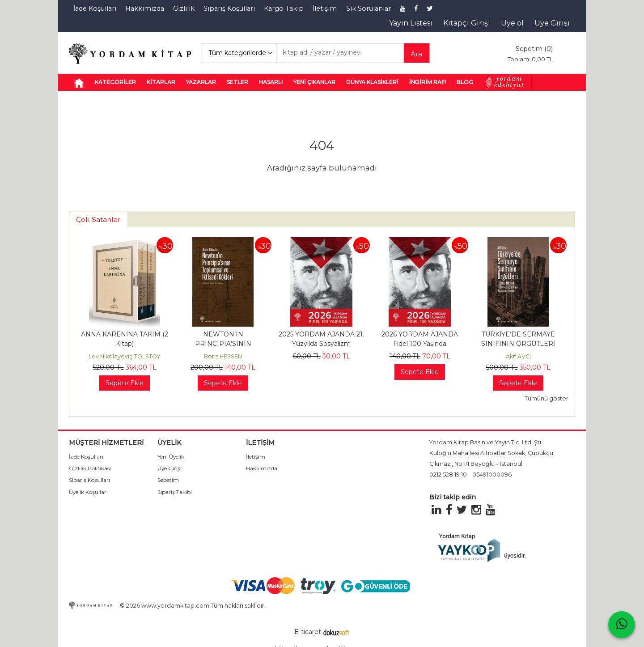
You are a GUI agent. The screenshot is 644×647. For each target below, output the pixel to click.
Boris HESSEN (223, 356)
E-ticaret (308, 632)
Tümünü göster (547, 398)
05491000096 (492, 475)
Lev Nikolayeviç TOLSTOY (125, 356)
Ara (416, 54)
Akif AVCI (518, 356)
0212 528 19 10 (448, 475)
